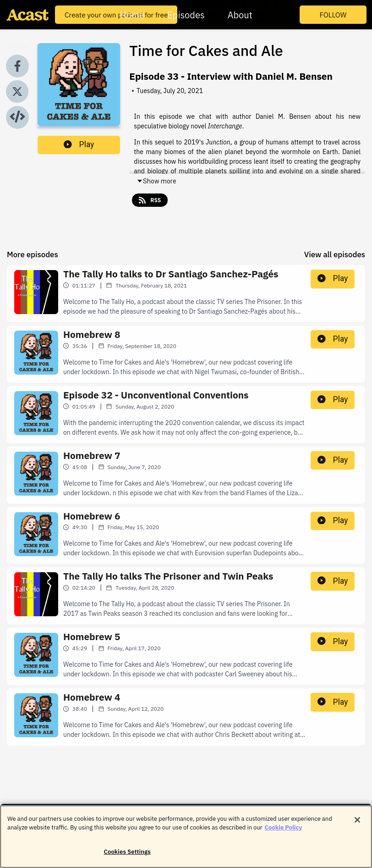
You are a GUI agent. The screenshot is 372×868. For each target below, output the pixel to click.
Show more (156, 181)
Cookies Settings (127, 857)
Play (79, 144)
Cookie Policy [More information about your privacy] (284, 833)
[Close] (357, 825)
